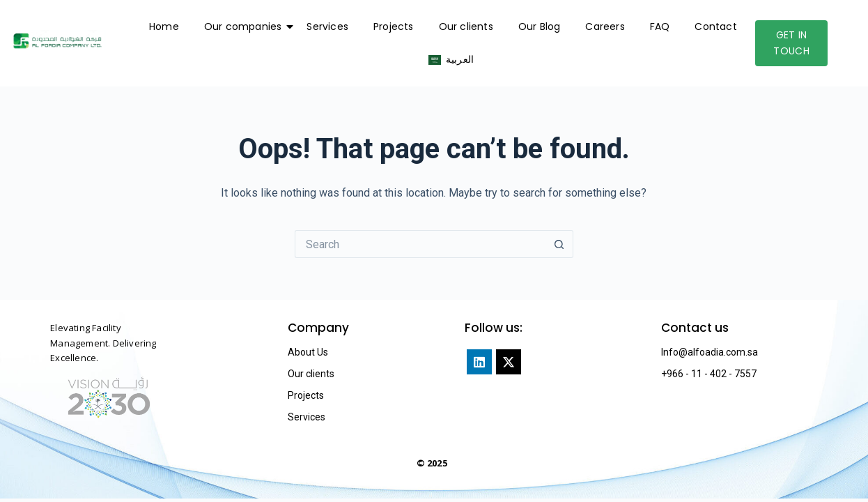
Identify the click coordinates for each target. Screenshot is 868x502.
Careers (605, 26)
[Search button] (559, 244)
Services (327, 26)
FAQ (660, 26)
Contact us (695, 328)
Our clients (466, 26)
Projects (394, 26)
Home (164, 26)
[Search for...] (420, 244)
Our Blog (540, 26)
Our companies (246, 26)
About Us (308, 352)
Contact (715, 26)
